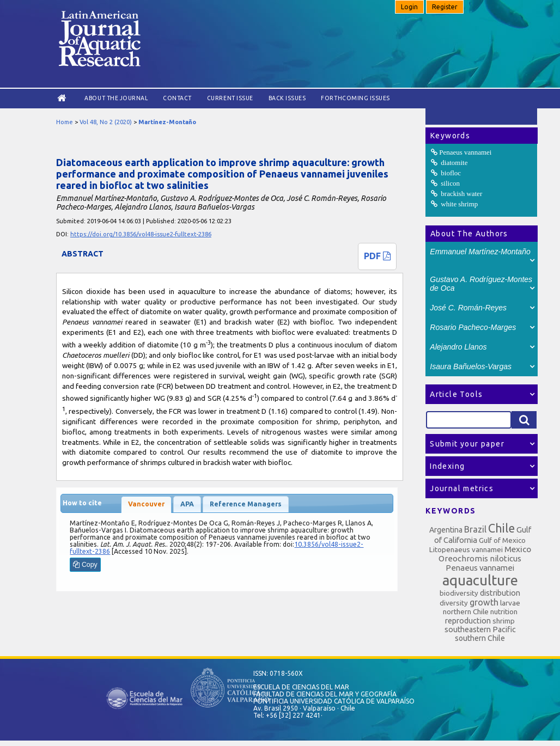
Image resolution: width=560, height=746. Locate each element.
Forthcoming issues (355, 98)
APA (187, 504)
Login (409, 7)
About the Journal (116, 98)
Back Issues (287, 98)
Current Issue (230, 98)
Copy (85, 565)
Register (445, 7)
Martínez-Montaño (167, 122)
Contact (177, 98)
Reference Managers (246, 504)
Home (65, 122)
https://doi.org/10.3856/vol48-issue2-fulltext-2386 (141, 234)
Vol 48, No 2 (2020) (106, 122)
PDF (377, 256)
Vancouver (146, 504)
